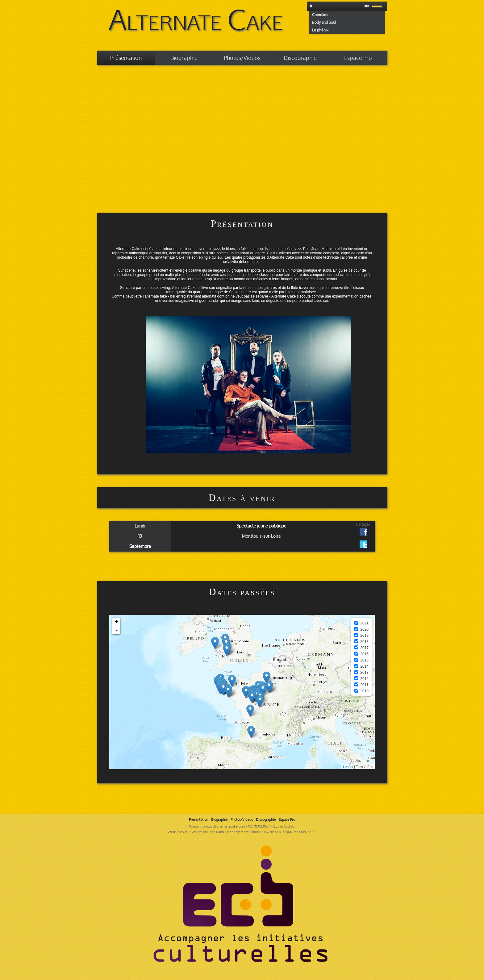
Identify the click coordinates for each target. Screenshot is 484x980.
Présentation (126, 58)
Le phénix (320, 30)
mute (365, 6)
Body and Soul (324, 22)
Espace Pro (358, 58)
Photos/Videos (242, 58)
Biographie (184, 58)
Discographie (300, 58)
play (311, 6)
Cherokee (320, 15)
